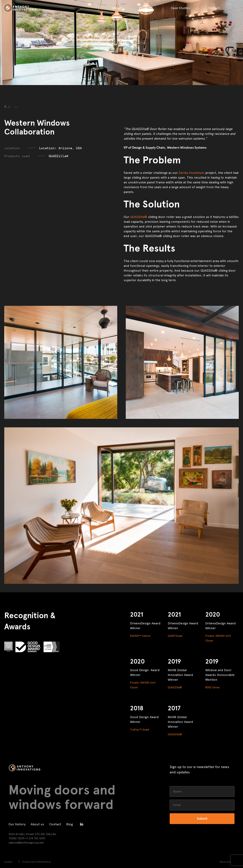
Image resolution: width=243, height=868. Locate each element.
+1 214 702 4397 (35, 838)
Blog (70, 824)
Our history (17, 824)
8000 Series (213, 687)
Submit (202, 819)
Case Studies (180, 8)
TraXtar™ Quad (139, 730)
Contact (214, 8)
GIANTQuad (175, 636)
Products (146, 8)
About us (37, 824)
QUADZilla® (139, 217)
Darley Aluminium (192, 173)
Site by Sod (225, 862)
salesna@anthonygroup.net (26, 843)
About (117, 8)
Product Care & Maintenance (37, 862)
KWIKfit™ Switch (140, 636)
